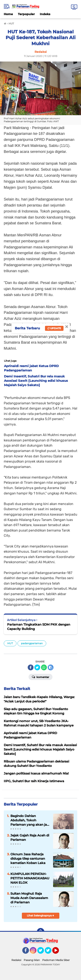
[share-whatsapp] (44, 667)
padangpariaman (32, 643)
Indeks (45, 14)
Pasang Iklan (32, 960)
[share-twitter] (37, 667)
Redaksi (16, 960)
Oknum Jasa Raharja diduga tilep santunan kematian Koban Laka (28, 859)
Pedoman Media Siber (56, 960)
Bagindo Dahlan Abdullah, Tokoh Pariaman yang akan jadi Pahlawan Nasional (30, 820)
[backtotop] (41, 932)
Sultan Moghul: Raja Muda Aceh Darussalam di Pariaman (29, 898)
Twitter (42, 952)
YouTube (59, 952)
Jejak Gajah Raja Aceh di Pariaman (30, 837)
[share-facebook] (31, 667)
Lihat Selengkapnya (40, 915)
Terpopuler (26, 14)
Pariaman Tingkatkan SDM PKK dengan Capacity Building (39, 627)
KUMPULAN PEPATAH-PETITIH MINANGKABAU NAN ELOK (30, 878)
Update (54, 328)
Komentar (40, 677)
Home (8, 14)
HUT (10, 643)
